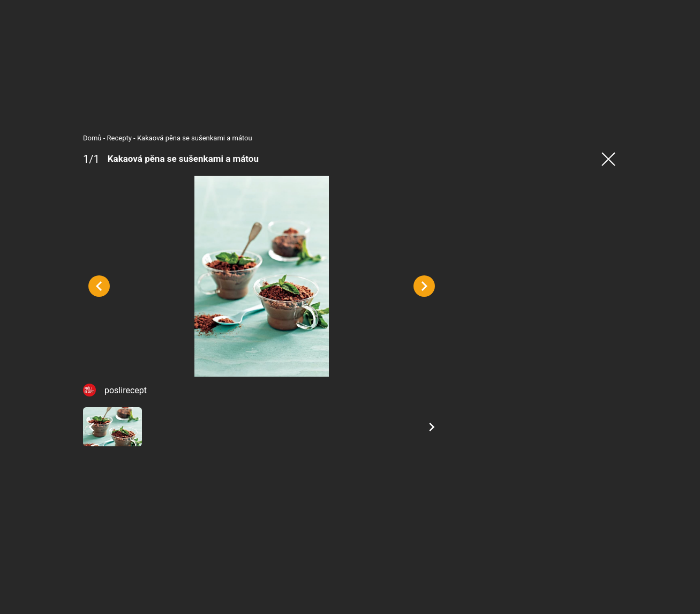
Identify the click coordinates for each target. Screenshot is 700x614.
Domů (92, 138)
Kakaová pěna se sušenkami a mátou (195, 138)
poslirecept (126, 390)
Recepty (119, 138)
